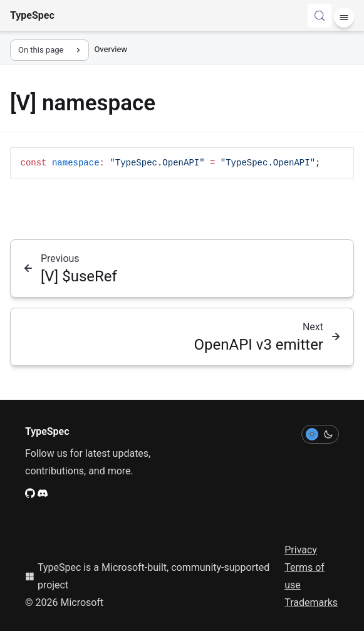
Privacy (301, 550)
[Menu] (344, 18)
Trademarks (311, 602)
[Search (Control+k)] (320, 16)
